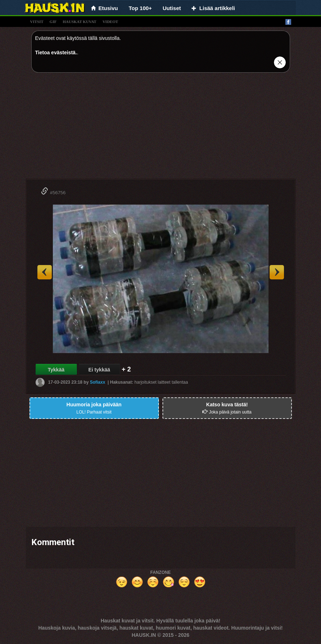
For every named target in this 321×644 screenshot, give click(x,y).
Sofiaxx (98, 382)
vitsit (37, 22)
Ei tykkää (99, 370)
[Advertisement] (161, 128)
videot (110, 22)
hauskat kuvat (79, 22)
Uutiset (172, 8)
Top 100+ (140, 8)
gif (53, 22)
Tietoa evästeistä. (56, 52)
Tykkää (56, 370)
